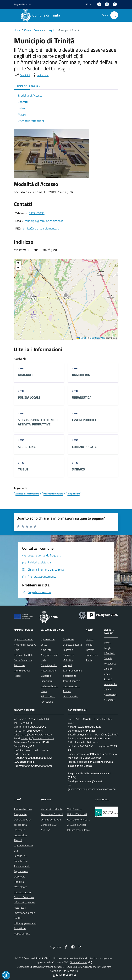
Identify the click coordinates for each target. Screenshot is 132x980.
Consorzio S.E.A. (49, 825)
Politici (17, 676)
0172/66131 (37, 213)
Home (17, 30)
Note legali (20, 908)
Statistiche (20, 928)
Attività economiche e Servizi (110, 684)
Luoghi (50, 30)
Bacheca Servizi (22, 892)
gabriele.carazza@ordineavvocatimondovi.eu (92, 789)
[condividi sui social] (22, 75)
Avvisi (89, 660)
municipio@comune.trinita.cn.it (44, 221)
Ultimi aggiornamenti (25, 923)
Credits (18, 918)
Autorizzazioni (48, 671)
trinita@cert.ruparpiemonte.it (41, 228)
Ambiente (46, 650)
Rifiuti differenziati (77, 814)
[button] (67, 296)
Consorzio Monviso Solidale (82, 820)
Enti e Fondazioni (23, 660)
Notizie (90, 639)
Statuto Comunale (24, 897)
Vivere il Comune (33, 30)
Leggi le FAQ (21, 856)
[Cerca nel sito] (114, 15)
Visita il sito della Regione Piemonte (60, 809)
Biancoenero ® (93, 967)
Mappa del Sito (22, 934)
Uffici (17, 650)
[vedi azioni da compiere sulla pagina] (40, 75)
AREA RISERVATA (64, 975)
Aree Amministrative (25, 645)
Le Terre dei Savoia (51, 820)
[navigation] (6, 15)
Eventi (107, 643)
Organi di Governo (24, 639)
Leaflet (81, 338)
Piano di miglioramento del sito (24, 845)
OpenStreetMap (97, 338)
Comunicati (92, 655)
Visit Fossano (74, 809)
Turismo (67, 691)
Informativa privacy (24, 902)
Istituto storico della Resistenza (84, 830)
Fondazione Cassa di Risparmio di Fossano (63, 814)
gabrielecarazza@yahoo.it (89, 781)
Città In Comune (78, 962)
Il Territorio (110, 653)
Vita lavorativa (71, 696)
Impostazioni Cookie (25, 913)
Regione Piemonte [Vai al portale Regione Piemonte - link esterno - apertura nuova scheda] (22, 4)
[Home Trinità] (42, 15)
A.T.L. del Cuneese (77, 825)
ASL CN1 (46, 830)
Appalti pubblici (49, 665)
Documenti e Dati (23, 655)
